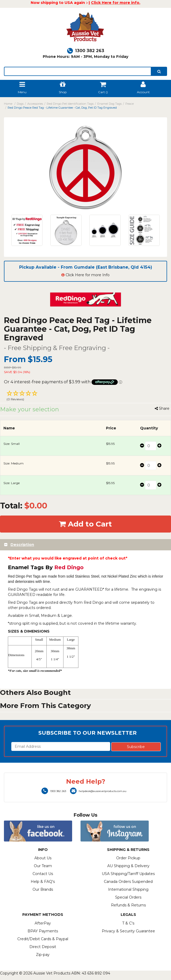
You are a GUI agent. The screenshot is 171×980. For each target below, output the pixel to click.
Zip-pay (43, 955)
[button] (85, 396)
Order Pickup (128, 858)
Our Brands (43, 889)
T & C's (128, 923)
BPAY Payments (43, 931)
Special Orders (128, 897)
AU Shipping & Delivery (128, 866)
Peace (130, 104)
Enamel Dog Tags (109, 104)
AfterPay (43, 923)
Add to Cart (85, 524)
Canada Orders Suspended (128, 882)
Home (8, 104)
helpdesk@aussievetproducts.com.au (98, 791)
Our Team (43, 866)
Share (162, 408)
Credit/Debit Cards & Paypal (43, 939)
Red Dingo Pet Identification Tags (70, 104)
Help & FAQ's (43, 882)
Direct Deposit (43, 947)
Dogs (20, 104)
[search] (159, 71)
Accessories (35, 104)
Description (22, 545)
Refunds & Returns (128, 905)
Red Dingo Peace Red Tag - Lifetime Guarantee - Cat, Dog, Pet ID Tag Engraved (62, 108)
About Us (43, 858)
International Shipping (128, 889)
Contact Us (43, 874)
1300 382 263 (86, 51)
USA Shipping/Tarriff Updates (128, 874)
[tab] (85, 545)
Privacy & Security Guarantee (128, 931)
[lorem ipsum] (78, 71)
